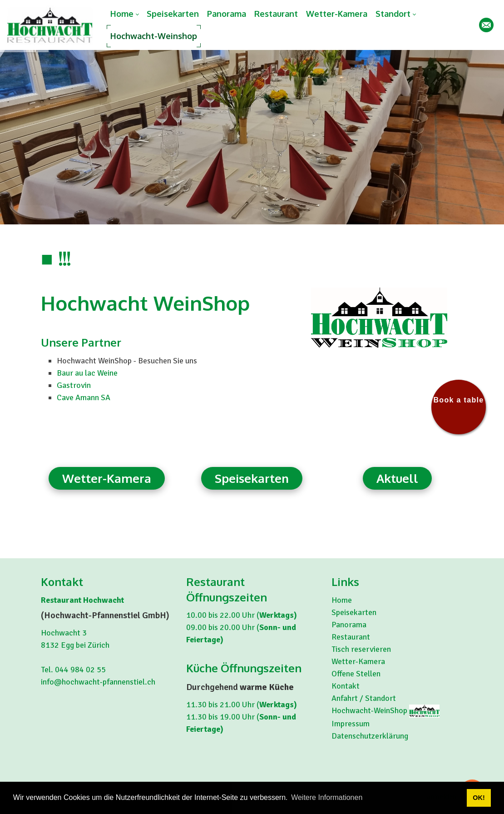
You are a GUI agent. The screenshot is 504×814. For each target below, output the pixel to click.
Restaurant (351, 637)
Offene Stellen (356, 674)
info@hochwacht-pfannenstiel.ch (98, 682)
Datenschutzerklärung (370, 736)
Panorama (349, 625)
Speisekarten (252, 478)
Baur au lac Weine (87, 373)
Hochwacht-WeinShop (370, 710)
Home (342, 600)
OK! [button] (479, 798)
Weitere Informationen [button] (327, 797)
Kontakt (346, 686)
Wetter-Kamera (107, 478)
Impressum (351, 724)
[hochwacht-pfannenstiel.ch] (50, 25)
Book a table (458, 400)
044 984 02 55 (80, 670)
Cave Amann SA (84, 397)
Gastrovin (74, 385)
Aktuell (397, 478)
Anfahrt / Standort (364, 698)
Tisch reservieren (361, 649)
